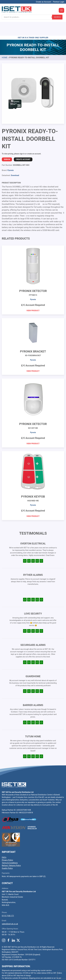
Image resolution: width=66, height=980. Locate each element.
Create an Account (43, 2)
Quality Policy (7, 854)
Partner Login (59, 2)
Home (5, 43)
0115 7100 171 (8, 901)
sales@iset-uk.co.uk (10, 909)
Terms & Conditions (10, 848)
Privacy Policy (7, 846)
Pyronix (10, 156)
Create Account (23, 145)
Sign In (7, 145)
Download (15, 161)
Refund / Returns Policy (11, 851)
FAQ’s (4, 843)
